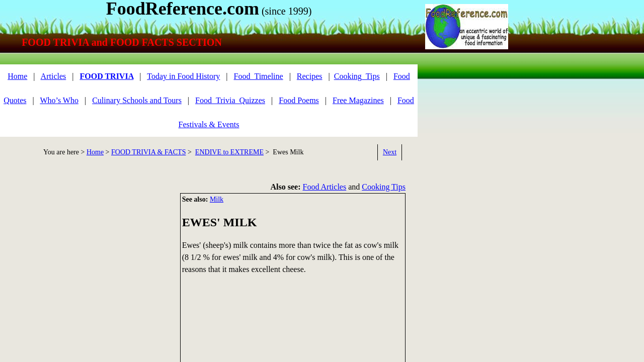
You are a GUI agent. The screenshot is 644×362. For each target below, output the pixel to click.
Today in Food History (183, 76)
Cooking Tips (384, 187)
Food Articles (325, 187)
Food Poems (299, 100)
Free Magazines (358, 100)
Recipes (310, 76)
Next (390, 152)
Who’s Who (59, 100)
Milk (217, 199)
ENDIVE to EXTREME (229, 152)
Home (17, 76)
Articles (54, 76)
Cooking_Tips (357, 76)
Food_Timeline (259, 76)
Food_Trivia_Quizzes (230, 100)
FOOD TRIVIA (106, 76)
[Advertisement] (86, 263)
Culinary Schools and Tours (137, 100)
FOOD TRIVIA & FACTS (148, 152)
